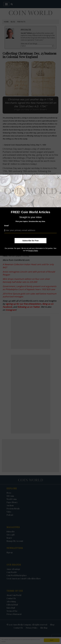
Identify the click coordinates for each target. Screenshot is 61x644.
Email (7, 226)
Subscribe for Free (31, 241)
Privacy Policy (33, 251)
